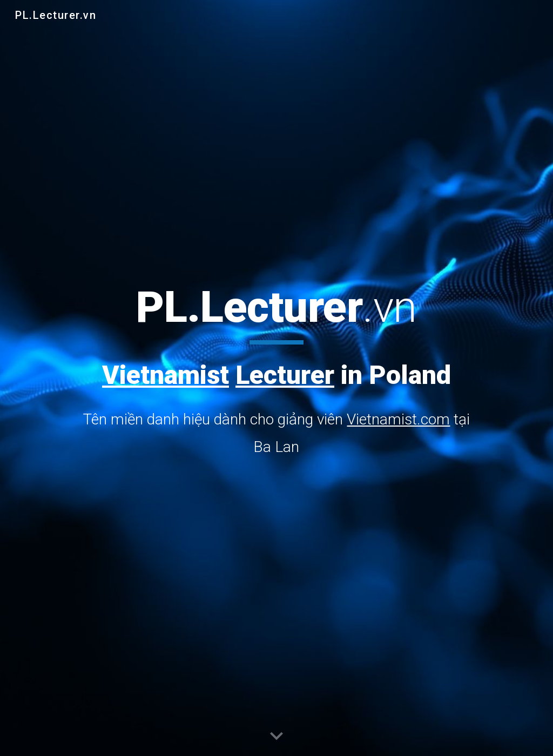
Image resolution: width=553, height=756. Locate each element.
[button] (276, 737)
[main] (276, 370)
